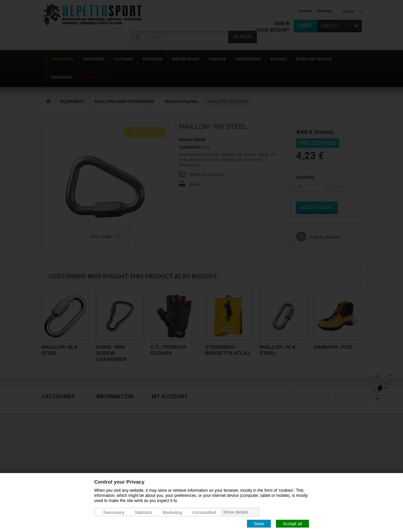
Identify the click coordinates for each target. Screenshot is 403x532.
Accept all (292, 523)
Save (259, 523)
